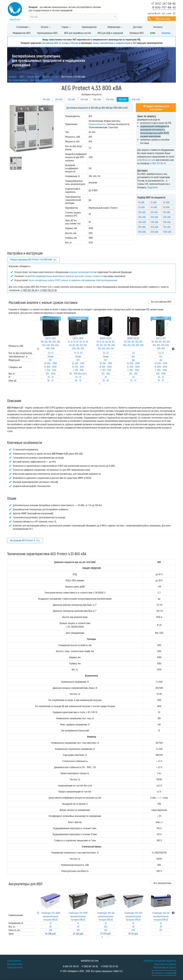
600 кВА (110, 99)
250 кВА (154, 217)
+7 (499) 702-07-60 (109, 966)
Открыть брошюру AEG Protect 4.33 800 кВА (31, 259)
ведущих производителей (81, 272)
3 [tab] (114, 384)
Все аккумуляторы (162, 883)
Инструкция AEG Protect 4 (23, 540)
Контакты (158, 27)
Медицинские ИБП (22, 33)
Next (173, 349)
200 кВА (142, 217)
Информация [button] (115, 27)
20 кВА (166, 202)
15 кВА (154, 202)
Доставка (138, 27)
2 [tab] (112, 937)
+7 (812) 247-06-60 (164, 3)
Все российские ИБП (161, 302)
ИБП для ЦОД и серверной (110, 33)
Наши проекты (14, 961)
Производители (89, 27)
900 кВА (154, 232)
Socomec (166, 33)
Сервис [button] (66, 27)
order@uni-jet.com (146, 160)
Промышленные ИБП (47, 33)
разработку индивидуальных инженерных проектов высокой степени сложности (64, 276)
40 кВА (154, 207)
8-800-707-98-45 (164, 7)
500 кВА (97, 99)
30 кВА (141, 207)
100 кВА (142, 212)
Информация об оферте (165, 967)
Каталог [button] (46, 27)
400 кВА (84, 99)
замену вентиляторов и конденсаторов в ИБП (115, 43)
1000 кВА (136, 99)
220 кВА (59, 99)
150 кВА (167, 212)
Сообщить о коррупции (164, 973)
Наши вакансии (15, 967)
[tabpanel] (51, 349)
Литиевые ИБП (137, 33)
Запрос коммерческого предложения (156, 108)
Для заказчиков (15, 964)
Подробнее (153, 187)
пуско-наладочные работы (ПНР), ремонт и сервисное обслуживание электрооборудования (73, 280)
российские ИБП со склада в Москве (60, 43)
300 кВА (71, 99)
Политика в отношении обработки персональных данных (160, 962)
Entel (153, 33)
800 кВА (142, 232)
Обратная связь (163, 19)
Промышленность (97, 124)
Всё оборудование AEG (42, 80)
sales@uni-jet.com (160, 13)
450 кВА (154, 222)
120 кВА (154, 212)
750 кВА (167, 227)
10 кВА (141, 202)
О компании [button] (23, 27)
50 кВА (166, 207)
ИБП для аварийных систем (78, 33)
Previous (38, 349)
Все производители (18, 80)
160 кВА (46, 99)
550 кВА (142, 227)
